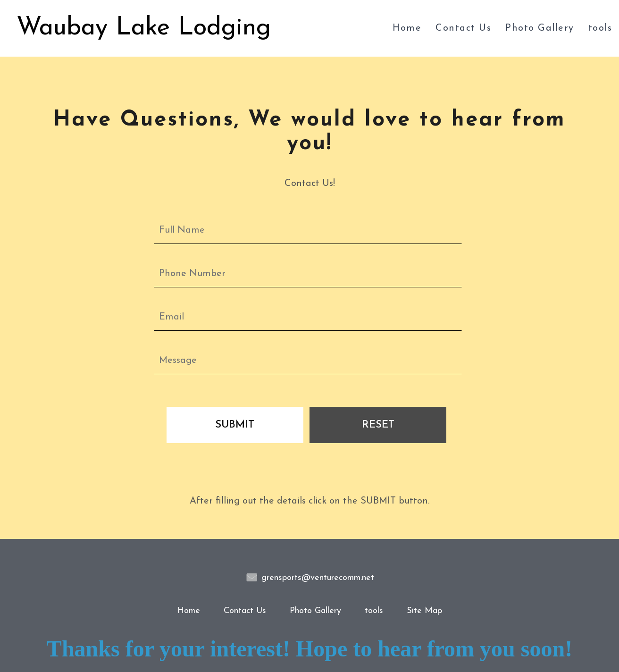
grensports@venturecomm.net (318, 578)
